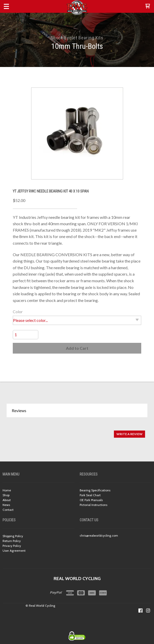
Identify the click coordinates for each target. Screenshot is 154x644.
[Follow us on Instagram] (148, 611)
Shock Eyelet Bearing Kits (77, 38)
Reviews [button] (19, 410)
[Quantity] (26, 335)
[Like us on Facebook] (140, 611)
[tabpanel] (77, 431)
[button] (148, 6)
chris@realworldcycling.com (99, 535)
